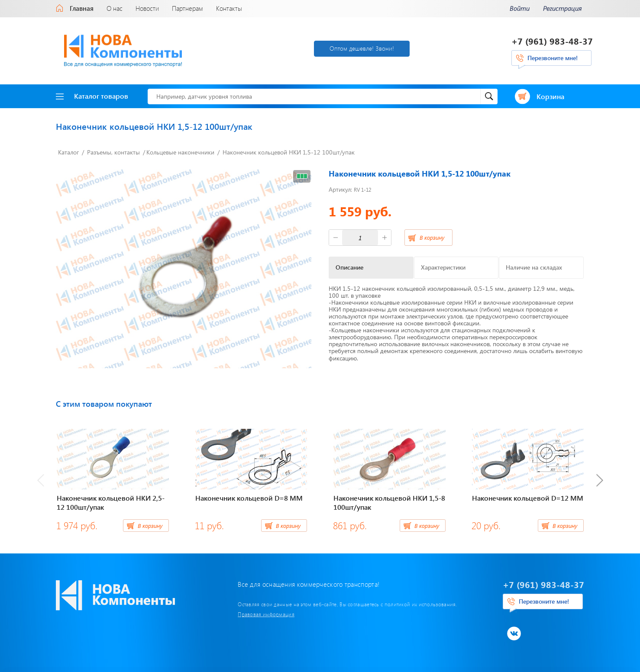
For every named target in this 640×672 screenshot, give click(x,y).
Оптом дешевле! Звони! (362, 48)
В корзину (432, 237)
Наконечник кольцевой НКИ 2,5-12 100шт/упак (111, 502)
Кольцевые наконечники (180, 152)
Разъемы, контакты (113, 152)
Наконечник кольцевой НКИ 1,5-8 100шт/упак (389, 502)
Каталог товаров (92, 96)
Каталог (68, 152)
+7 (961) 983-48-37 (552, 41)
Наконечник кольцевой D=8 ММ (249, 498)
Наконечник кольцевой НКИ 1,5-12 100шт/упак (289, 152)
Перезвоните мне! (553, 58)
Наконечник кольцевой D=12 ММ (528, 498)
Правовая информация (266, 614)
